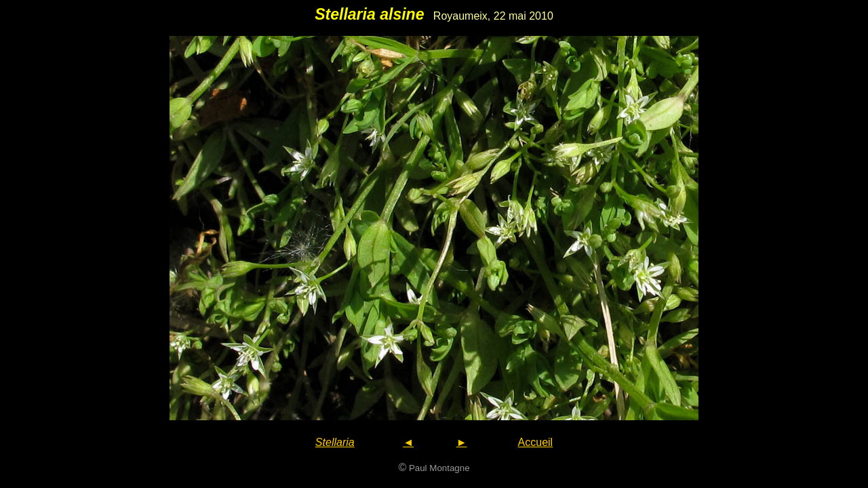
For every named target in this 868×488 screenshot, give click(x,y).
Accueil (536, 442)
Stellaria (335, 442)
